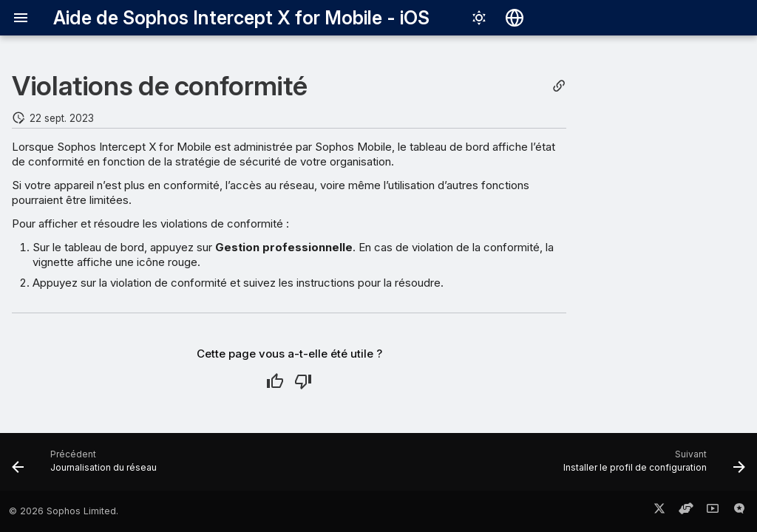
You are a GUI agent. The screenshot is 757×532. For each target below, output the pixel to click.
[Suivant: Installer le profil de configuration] (651, 466)
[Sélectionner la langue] (515, 18)
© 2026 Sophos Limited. (64, 511)
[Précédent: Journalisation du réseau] (88, 466)
